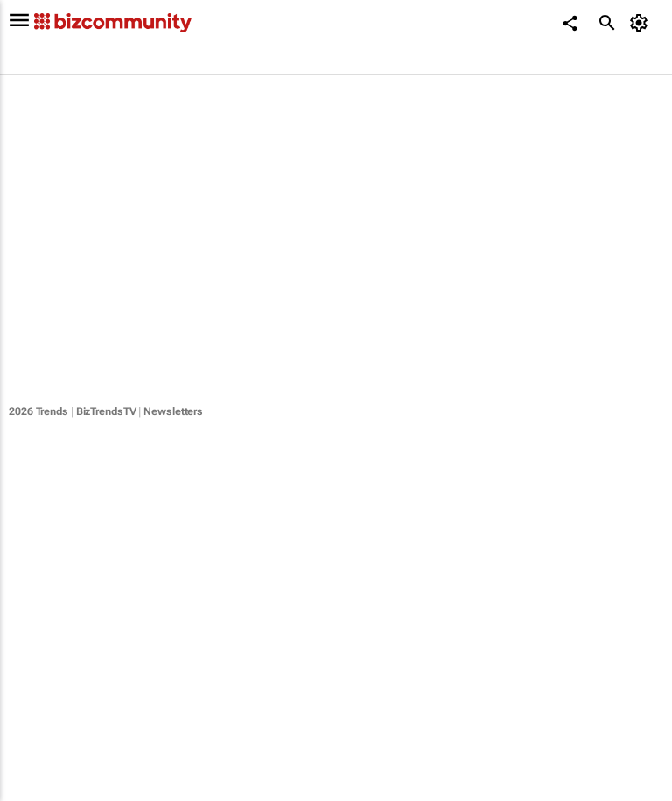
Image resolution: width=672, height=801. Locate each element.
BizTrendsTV (106, 411)
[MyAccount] (642, 23)
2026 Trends (38, 411)
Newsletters (173, 411)
